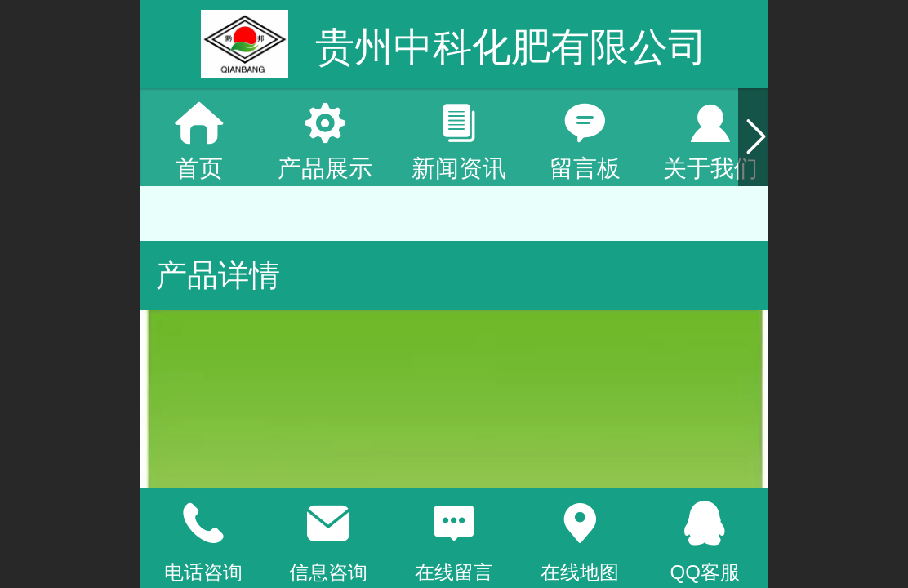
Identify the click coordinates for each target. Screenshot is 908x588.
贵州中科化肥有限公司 (511, 47)
